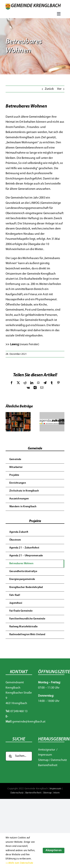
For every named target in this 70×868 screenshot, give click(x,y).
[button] (8, 422)
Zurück (49, 89)
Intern (56, 793)
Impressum (45, 755)
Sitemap (43, 760)
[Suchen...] (19, 756)
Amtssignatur (47, 750)
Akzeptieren (54, 850)
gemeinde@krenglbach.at (29, 722)
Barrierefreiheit (48, 765)
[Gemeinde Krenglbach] (33, 5)
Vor (59, 89)
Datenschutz (59, 760)
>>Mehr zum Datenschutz (19, 863)
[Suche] (10, 756)
